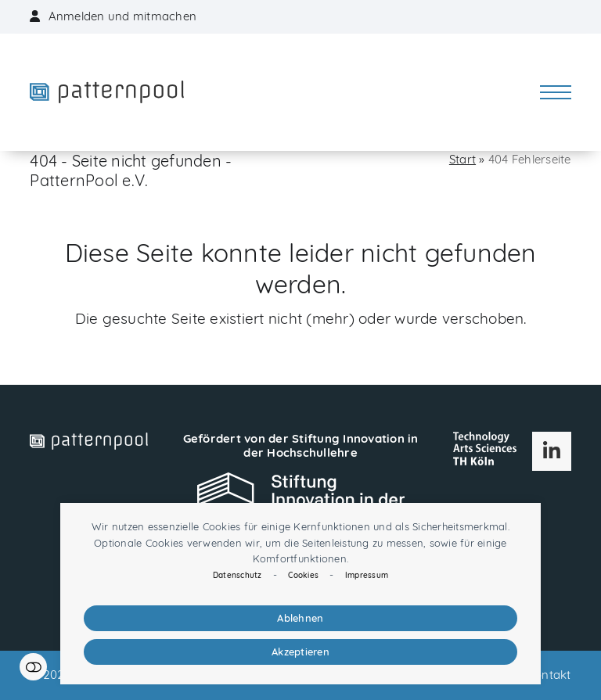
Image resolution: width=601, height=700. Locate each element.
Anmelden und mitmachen (123, 16)
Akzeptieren (300, 652)
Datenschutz (238, 575)
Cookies (303, 575)
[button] (556, 92)
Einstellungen (33, 667)
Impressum (367, 575)
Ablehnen (300, 618)
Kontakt (549, 675)
